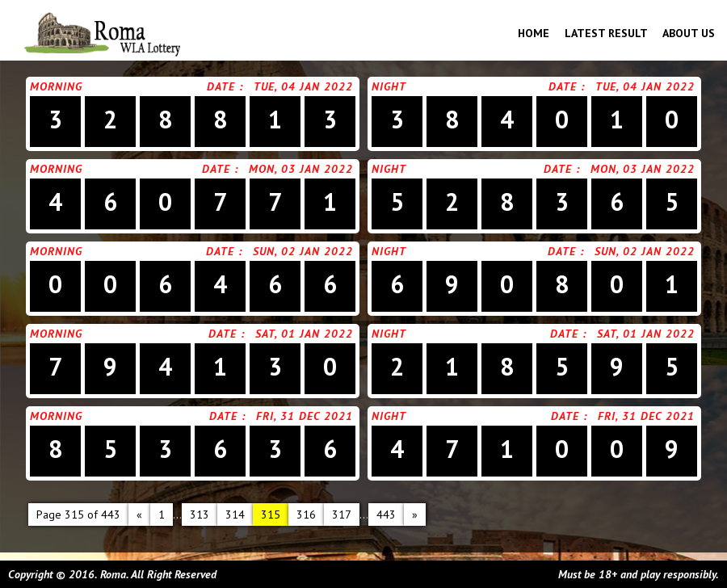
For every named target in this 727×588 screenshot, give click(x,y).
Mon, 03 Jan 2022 (301, 169)
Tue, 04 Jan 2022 (303, 86)
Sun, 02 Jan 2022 (303, 251)
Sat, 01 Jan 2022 (304, 334)
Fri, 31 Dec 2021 (305, 416)
